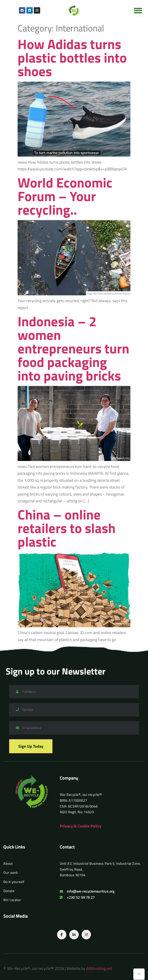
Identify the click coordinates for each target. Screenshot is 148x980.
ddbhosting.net (99, 968)
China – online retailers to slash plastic (67, 528)
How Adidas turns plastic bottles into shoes (72, 58)
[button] (138, 11)
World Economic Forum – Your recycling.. (65, 196)
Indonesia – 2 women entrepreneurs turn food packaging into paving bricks (73, 348)
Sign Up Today (31, 746)
